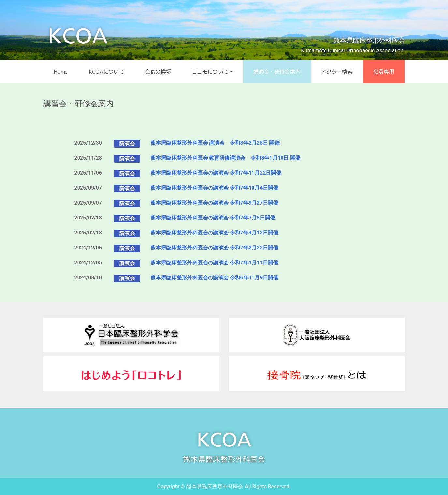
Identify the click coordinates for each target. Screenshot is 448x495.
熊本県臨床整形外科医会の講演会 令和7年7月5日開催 (213, 218)
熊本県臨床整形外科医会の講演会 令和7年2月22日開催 (215, 248)
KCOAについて (106, 72)
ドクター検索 (337, 72)
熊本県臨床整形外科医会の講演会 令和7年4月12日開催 (215, 233)
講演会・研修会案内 (277, 72)
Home (61, 72)
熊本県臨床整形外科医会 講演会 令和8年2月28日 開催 (215, 143)
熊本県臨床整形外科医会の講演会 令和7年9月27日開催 (215, 203)
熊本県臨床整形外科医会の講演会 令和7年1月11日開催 (215, 263)
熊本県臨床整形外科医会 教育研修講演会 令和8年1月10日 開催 (226, 158)
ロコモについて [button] (210, 72)
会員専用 (384, 72)
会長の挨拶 (158, 72)
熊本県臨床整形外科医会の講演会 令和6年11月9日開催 (215, 278)
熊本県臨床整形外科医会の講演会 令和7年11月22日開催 (216, 173)
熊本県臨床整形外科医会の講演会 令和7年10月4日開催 (215, 188)
